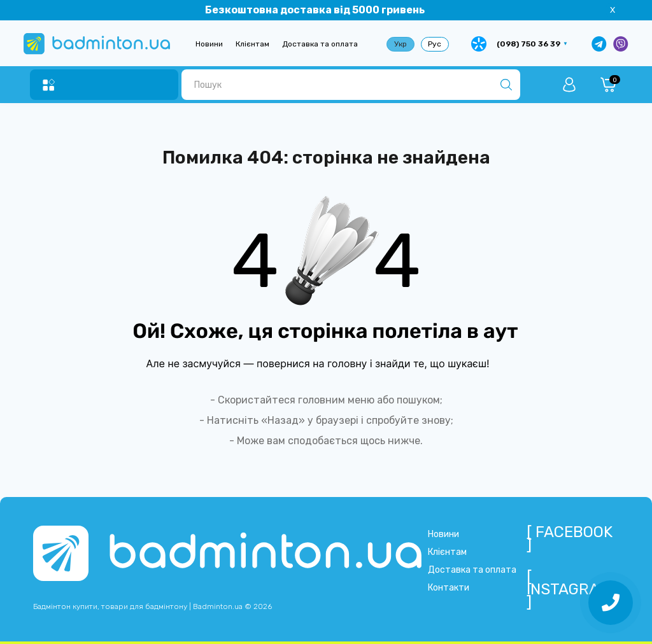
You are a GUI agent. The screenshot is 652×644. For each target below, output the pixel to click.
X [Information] (613, 10)
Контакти (449, 588)
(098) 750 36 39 (528, 44)
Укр (400, 44)
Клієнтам (252, 44)
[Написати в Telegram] (599, 44)
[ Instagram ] (569, 589)
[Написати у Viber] (621, 44)
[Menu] (49, 85)
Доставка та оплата (320, 44)
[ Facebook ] (570, 538)
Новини (209, 44)
